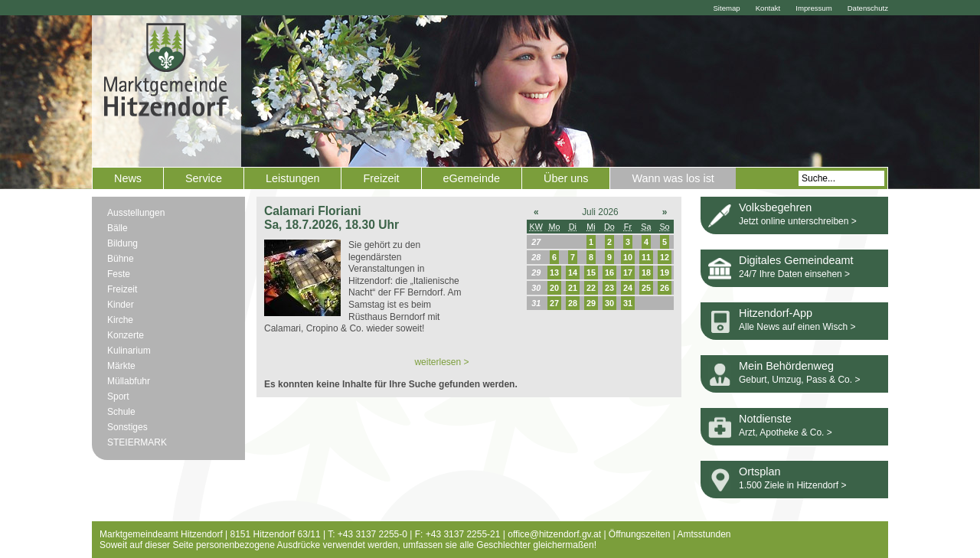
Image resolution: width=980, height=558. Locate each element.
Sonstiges (127, 427)
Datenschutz (868, 8)
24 (628, 288)
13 (554, 272)
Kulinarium (129, 351)
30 (609, 303)
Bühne (121, 259)
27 (554, 303)
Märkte (121, 366)
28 (573, 303)
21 (573, 288)
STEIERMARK (137, 442)
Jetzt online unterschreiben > (798, 221)
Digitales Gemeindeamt (796, 260)
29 (591, 303)
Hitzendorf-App (776, 313)
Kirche (120, 320)
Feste (119, 274)
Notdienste (765, 419)
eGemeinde (472, 178)
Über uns (566, 178)
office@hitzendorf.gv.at (554, 534)
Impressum (813, 8)
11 (646, 257)
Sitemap (726, 8)
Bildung (122, 243)
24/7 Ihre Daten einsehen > (794, 274)
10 (628, 257)
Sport (118, 396)
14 (573, 272)
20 (554, 288)
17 (628, 272)
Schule (121, 412)
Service (204, 178)
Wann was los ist (673, 178)
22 (591, 288)
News (128, 178)
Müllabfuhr (129, 381)
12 (665, 257)
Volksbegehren (775, 207)
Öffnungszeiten (640, 534)
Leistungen (292, 178)
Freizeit (381, 178)
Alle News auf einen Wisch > (797, 327)
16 (609, 272)
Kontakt (768, 8)
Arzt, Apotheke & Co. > (786, 432)
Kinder (121, 305)
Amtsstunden (704, 534)
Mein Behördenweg (786, 366)
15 (591, 272)
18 (646, 272)
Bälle (118, 228)
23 (609, 288)
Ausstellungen (136, 213)
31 (628, 303)
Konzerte (126, 335)
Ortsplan (759, 472)
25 (646, 288)
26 (665, 288)
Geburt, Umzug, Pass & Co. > (799, 380)
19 (665, 272)
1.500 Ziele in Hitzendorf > (792, 485)
